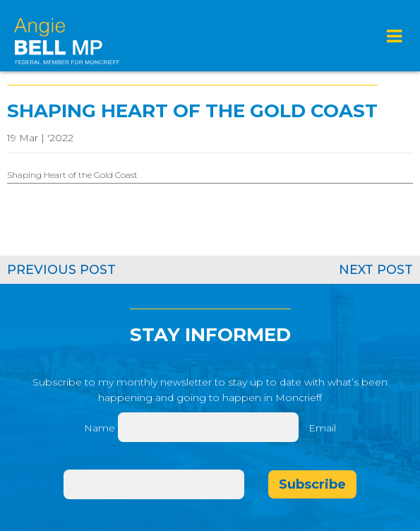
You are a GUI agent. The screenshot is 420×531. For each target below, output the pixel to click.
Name (100, 428)
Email (322, 428)
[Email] (154, 484)
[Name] (208, 427)
